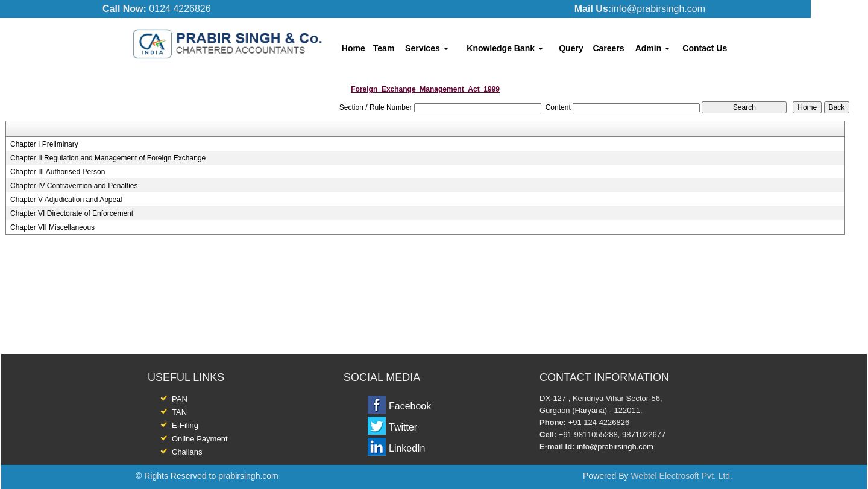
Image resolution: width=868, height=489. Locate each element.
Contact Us (705, 48)
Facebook (410, 406)
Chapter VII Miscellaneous (52, 227)
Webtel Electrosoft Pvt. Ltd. (681, 476)
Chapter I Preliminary (44, 144)
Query (571, 48)
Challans (187, 452)
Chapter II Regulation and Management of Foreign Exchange (108, 158)
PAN (180, 399)
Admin (653, 48)
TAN (179, 412)
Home (354, 48)
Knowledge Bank (505, 48)
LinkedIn (407, 448)
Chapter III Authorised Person (58, 172)
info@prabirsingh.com (615, 446)
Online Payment (200, 439)
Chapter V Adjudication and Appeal (66, 200)
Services (427, 48)
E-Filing (185, 425)
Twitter (403, 427)
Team (384, 48)
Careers (608, 48)
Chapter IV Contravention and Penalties (74, 186)
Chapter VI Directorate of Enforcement (72, 213)
